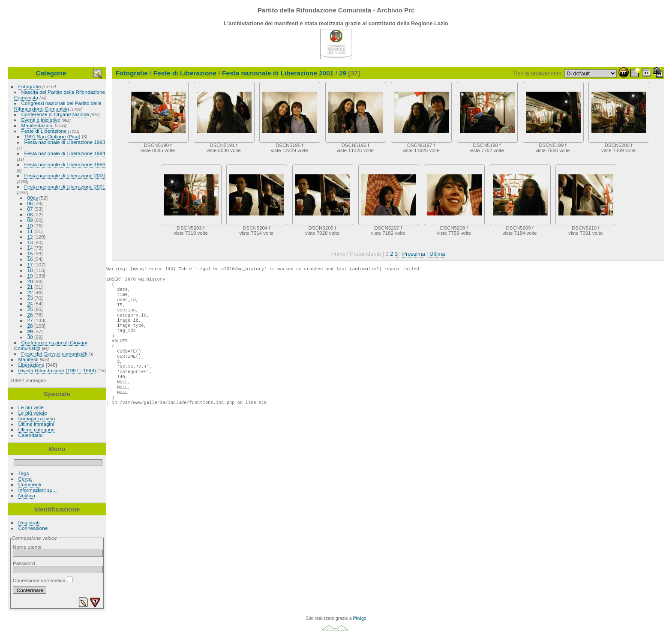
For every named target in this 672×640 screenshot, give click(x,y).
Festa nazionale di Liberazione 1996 (65, 164)
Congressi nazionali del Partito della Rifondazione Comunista (58, 106)
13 (30, 242)
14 (30, 248)
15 (30, 253)
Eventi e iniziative (41, 120)
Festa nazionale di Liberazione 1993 (65, 142)
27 (30, 320)
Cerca (25, 479)
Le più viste (31, 407)
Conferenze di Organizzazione (55, 114)
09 (30, 220)
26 (30, 315)
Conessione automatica (43, 580)
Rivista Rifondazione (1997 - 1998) (57, 370)
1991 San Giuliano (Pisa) (52, 136)
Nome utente (27, 547)
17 (30, 265)
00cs (33, 198)
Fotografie (30, 86)
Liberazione (31, 365)
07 (30, 209)
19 (30, 276)
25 (30, 309)
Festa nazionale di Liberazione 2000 (65, 175)
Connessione (33, 528)
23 (30, 298)
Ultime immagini (36, 424)
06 (30, 203)
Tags (24, 473)
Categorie (51, 73)
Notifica (27, 495)
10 (30, 226)
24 (30, 304)
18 (30, 270)
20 (30, 281)
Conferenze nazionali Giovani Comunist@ (51, 345)
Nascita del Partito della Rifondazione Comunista (60, 95)
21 (30, 287)
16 (30, 259)
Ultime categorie (37, 429)
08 (30, 214)
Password (24, 563)
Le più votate (33, 413)
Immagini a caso (37, 418)
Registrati (29, 522)
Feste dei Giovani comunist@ (54, 354)
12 (30, 237)
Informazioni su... (38, 490)
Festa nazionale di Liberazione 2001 (65, 187)
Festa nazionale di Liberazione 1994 (65, 153)
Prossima (413, 254)
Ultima (437, 254)
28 (30, 326)
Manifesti (28, 359)
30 (30, 337)
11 (30, 231)
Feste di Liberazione (44, 131)
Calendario (31, 435)
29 (30, 331)
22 (30, 292)
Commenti (30, 484)
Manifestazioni (37, 125)
